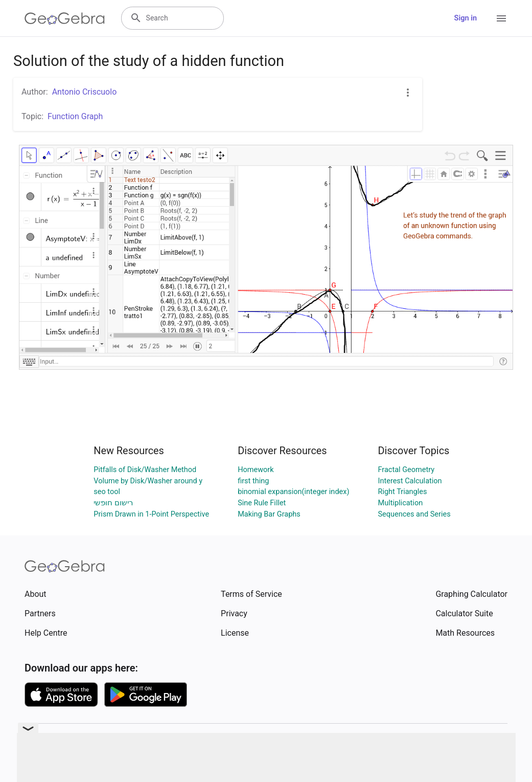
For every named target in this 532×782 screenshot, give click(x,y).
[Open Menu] (501, 18)
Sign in (466, 18)
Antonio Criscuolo (85, 92)
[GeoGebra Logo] (65, 18)
